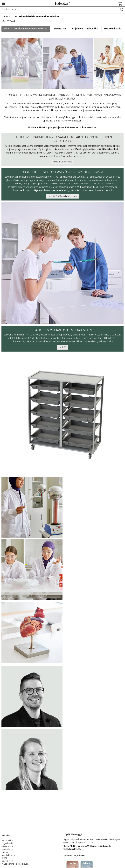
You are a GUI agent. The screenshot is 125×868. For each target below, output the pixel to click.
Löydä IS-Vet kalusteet (62, 162)
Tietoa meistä (8, 841)
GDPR (4, 858)
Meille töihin (7, 847)
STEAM (14, 16)
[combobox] (62, 10)
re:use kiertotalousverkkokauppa (16, 864)
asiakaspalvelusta (73, 849)
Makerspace (60, 29)
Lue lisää (62, 347)
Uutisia (5, 852)
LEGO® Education (113, 29)
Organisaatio (7, 844)
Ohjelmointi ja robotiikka (85, 29)
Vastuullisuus (7, 849)
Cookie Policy (8, 861)
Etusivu (5, 16)
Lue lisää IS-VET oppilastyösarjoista (63, 196)
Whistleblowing (9, 855)
